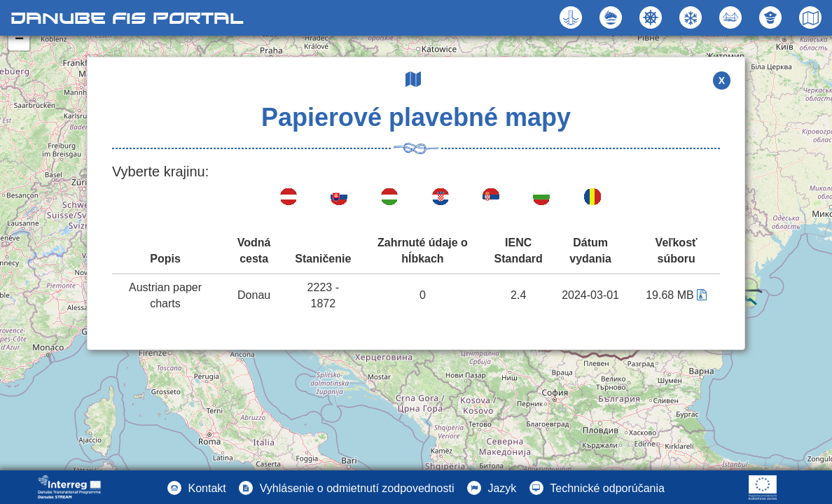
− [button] (19, 40)
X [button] (722, 80)
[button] (732, 17)
